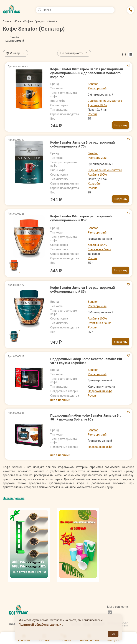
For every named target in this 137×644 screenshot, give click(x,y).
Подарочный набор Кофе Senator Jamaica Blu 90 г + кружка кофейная (86, 361)
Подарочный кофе (100, 391)
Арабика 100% (97, 105)
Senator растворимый (15, 39)
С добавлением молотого (105, 101)
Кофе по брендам (35, 21)
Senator (93, 84)
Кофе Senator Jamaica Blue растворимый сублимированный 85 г (83, 290)
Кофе (18, 21)
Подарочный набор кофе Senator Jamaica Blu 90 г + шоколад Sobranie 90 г (86, 417)
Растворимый (97, 88)
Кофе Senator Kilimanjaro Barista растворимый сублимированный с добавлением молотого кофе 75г (87, 73)
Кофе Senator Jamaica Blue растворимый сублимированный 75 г (83, 144)
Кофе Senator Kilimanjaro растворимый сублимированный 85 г (81, 218)
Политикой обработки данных (40, 625)
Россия (92, 114)
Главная (9, 21)
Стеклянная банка (100, 249)
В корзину (120, 125)
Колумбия (94, 184)
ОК (113, 634)
